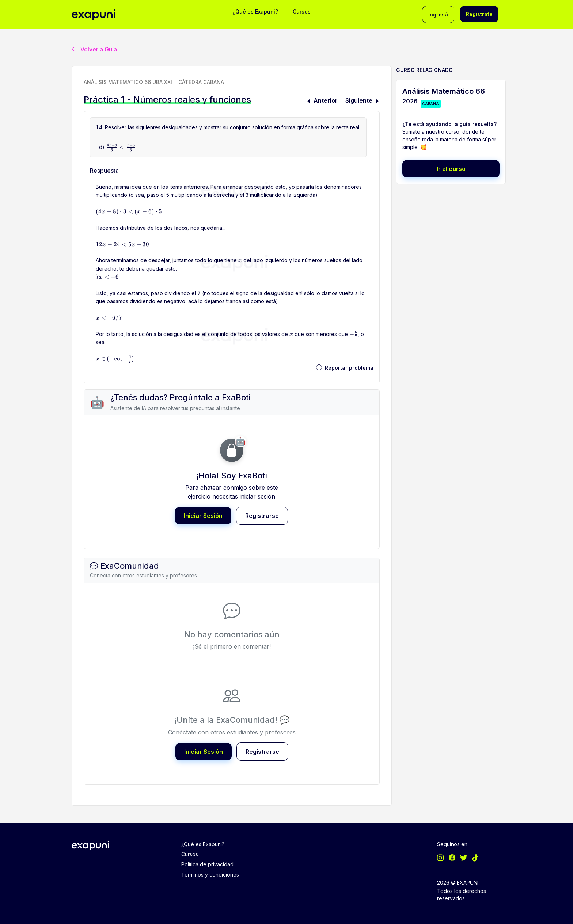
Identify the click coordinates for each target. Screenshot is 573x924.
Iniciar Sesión (203, 515)
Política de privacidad (207, 863)
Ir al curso (451, 168)
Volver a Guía (94, 49)
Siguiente (363, 100)
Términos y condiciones (210, 873)
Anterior (322, 100)
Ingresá (438, 14)
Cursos (302, 12)
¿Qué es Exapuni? (255, 12)
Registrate (479, 14)
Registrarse (262, 515)
